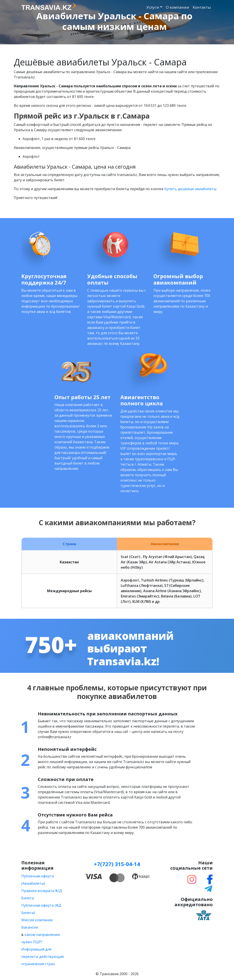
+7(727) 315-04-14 (117, 864)
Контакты (202, 7)
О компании (177, 7)
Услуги (153, 7)
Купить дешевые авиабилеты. (191, 189)
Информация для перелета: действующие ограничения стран (43, 957)
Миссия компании (37, 920)
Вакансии (30, 927)
